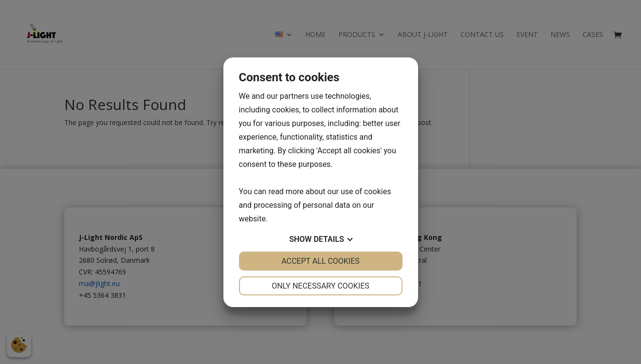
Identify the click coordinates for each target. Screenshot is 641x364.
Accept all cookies (320, 261)
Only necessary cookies (320, 286)
